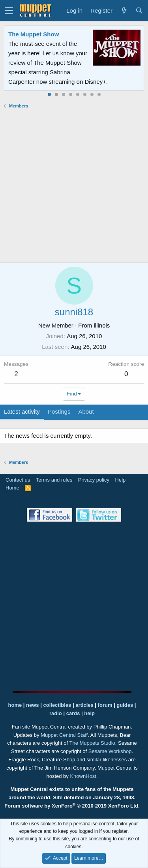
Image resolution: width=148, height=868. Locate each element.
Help (121, 480)
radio (56, 713)
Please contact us (104, 72)
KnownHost (83, 776)
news (33, 705)
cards (73, 713)
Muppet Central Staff (64, 735)
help (89, 713)
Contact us (18, 480)
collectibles (57, 705)
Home (12, 488)
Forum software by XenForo (72, 806)
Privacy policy (94, 480)
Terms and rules (54, 480)
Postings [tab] (59, 411)
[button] (9, 11)
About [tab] (86, 411)
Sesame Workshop (110, 751)
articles (85, 705)
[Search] (139, 11)
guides (125, 705)
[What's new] (124, 11)
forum (105, 705)
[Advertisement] (74, 185)
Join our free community (58, 63)
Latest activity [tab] (22, 411)
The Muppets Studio (92, 743)
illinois (102, 325)
